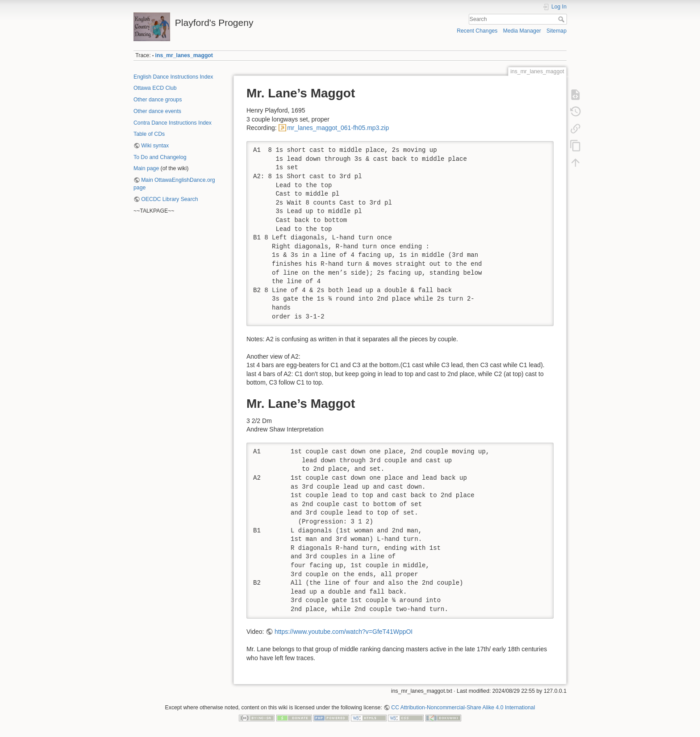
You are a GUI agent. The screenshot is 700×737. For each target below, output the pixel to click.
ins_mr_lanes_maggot (184, 55)
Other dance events (157, 111)
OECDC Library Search (169, 199)
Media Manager (522, 31)
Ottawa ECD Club (155, 88)
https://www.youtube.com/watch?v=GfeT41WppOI (344, 632)
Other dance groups (158, 100)
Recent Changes (477, 31)
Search (562, 19)
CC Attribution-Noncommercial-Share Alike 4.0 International (463, 708)
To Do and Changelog (160, 157)
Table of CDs (149, 134)
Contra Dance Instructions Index (173, 123)
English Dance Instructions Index (173, 77)
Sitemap (556, 31)
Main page (146, 168)
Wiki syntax (155, 146)
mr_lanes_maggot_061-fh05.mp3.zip (338, 128)
